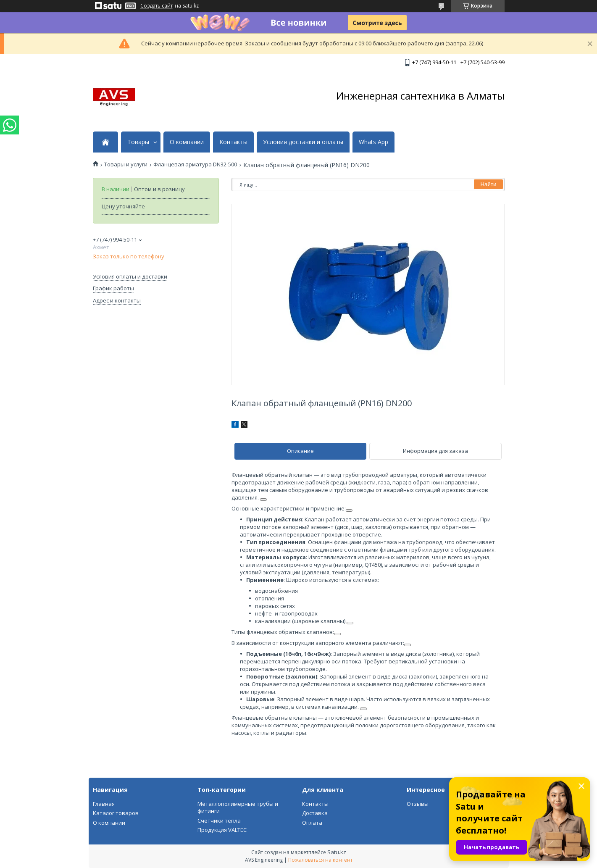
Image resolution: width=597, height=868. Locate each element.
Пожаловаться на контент (320, 860)
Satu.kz (337, 852)
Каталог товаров (116, 813)
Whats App (373, 142)
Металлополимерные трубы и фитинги (238, 808)
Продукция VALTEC (222, 830)
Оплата (312, 823)
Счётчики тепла (219, 821)
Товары (138, 142)
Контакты (233, 142)
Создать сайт (156, 6)
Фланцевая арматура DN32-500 (195, 164)
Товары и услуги (126, 164)
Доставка (315, 813)
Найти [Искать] (488, 184)
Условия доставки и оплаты (303, 142)
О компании (187, 142)
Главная (104, 804)
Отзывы (418, 804)
